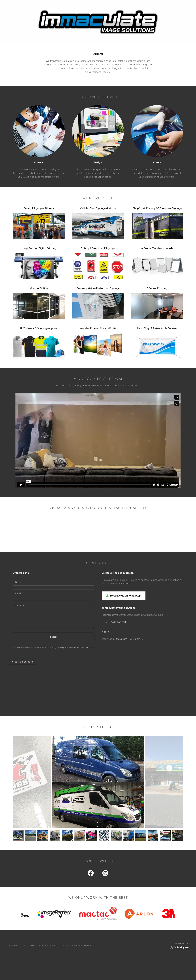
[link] (91, 877)
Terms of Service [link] (81, 651)
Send (54, 640)
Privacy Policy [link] (64, 651)
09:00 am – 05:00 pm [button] (128, 642)
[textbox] (54, 585)
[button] (98, 545)
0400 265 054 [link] (118, 625)
